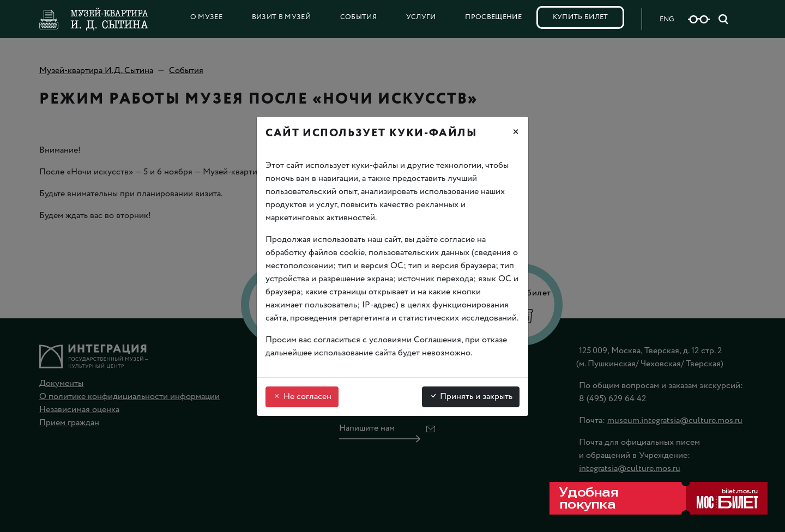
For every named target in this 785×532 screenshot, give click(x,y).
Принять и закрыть (471, 397)
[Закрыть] (516, 134)
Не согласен (302, 397)
